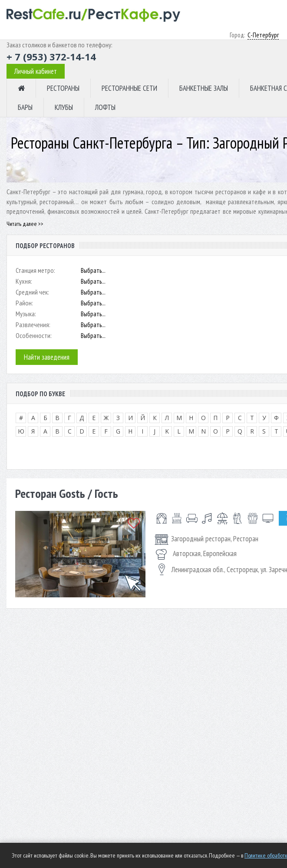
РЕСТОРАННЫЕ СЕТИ (129, 88)
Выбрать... (93, 270)
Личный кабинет (36, 71)
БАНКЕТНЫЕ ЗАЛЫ (204, 88)
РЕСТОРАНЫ (63, 88)
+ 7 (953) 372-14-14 (51, 56)
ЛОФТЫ (105, 107)
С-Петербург (263, 35)
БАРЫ (25, 107)
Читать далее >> (25, 224)
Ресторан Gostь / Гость (67, 493)
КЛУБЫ (64, 107)
